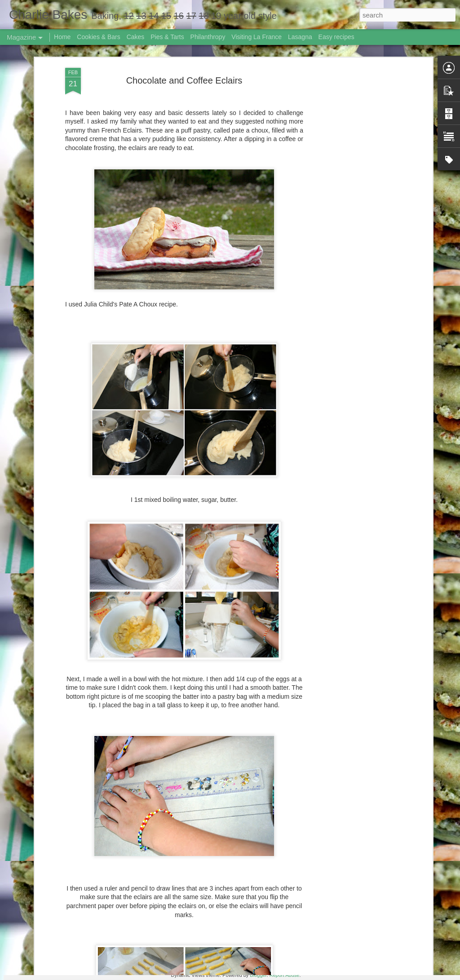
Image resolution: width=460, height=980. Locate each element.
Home (62, 37)
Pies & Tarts (167, 37)
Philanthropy (208, 37)
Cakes (136, 37)
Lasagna (300, 37)
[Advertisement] (353, 160)
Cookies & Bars (98, 37)
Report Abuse (285, 975)
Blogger (258, 975)
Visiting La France (257, 37)
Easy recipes (336, 37)
